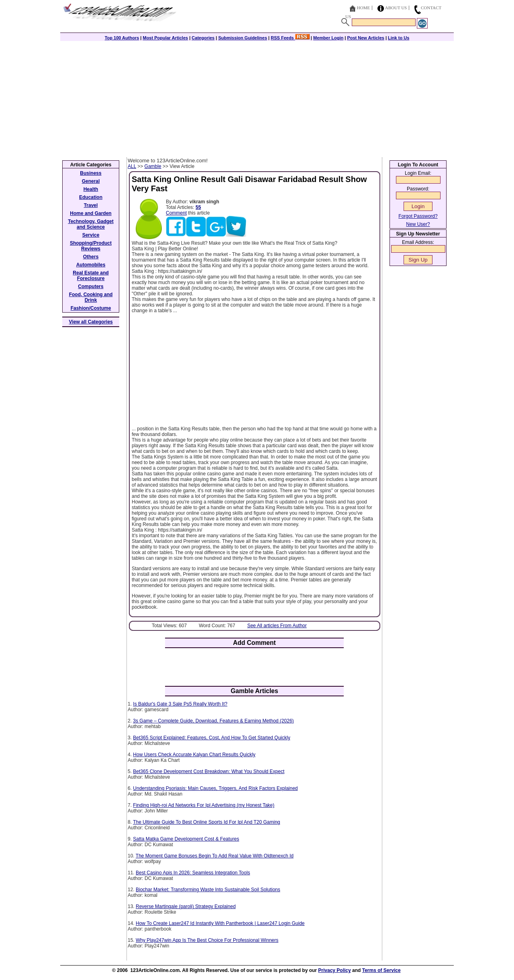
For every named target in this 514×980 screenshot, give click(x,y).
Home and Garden (91, 213)
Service (91, 235)
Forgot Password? (418, 216)
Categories (203, 38)
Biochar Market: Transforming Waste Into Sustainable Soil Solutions (208, 890)
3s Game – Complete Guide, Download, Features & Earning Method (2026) (213, 721)
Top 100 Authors (122, 38)
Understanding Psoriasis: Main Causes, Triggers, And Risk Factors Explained (215, 788)
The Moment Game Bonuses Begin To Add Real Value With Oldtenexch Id (215, 856)
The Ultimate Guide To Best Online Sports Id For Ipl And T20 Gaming (206, 822)
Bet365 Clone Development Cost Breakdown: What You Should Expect (209, 771)
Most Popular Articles (165, 38)
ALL (132, 166)
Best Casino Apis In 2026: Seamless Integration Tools (193, 873)
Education (91, 197)
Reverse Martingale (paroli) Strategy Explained (186, 906)
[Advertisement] (257, 97)
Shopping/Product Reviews (91, 246)
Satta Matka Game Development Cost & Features (186, 839)
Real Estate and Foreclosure (91, 276)
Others (91, 257)
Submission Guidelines (243, 38)
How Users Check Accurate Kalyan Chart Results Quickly (194, 755)
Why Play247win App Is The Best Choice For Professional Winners (207, 940)
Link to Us (399, 38)
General (91, 181)
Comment (176, 213)
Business (91, 173)
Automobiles (91, 265)
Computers (91, 286)
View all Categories (91, 322)
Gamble (153, 166)
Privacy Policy (334, 970)
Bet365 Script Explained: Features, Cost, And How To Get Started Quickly (211, 738)
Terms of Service (381, 970)
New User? (418, 224)
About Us (396, 8)
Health (91, 189)
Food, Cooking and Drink (91, 297)
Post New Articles (366, 38)
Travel (91, 205)
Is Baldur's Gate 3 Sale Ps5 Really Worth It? (180, 704)
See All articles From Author (277, 626)
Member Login (328, 38)
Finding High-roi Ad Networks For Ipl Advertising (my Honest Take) (204, 805)
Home (363, 8)
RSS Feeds (290, 38)
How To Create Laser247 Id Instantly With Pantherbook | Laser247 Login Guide (220, 923)
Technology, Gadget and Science (91, 224)
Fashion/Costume (91, 308)
